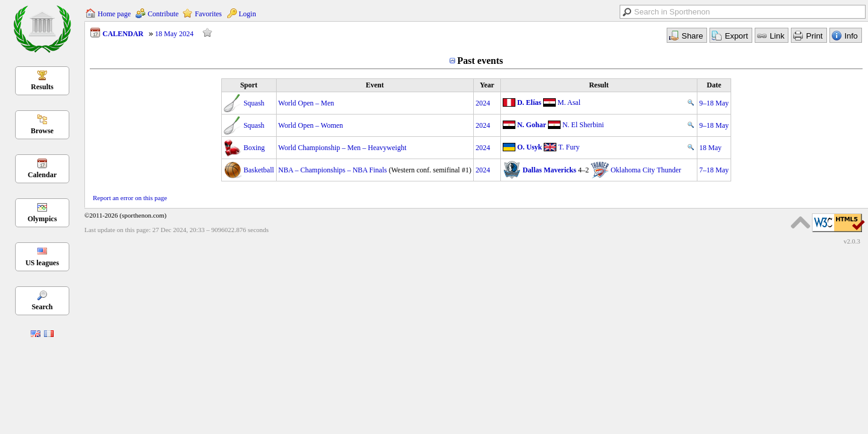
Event (375, 85)
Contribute (163, 14)
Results (42, 87)
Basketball (259, 170)
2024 (483, 103)
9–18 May (714, 103)
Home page (114, 14)
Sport (249, 85)
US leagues (42, 263)
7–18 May (714, 170)
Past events (480, 61)
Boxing (254, 148)
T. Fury (569, 147)
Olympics (42, 219)
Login (247, 14)
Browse (42, 131)
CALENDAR (123, 34)
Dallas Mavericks (549, 170)
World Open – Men (307, 103)
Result (599, 85)
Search (42, 307)
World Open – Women (311, 125)
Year (487, 85)
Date (714, 85)
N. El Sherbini (583, 125)
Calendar (42, 175)
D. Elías (529, 102)
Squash (254, 103)
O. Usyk (530, 147)
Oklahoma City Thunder (646, 170)
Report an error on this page (130, 198)
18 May (710, 148)
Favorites (208, 14)
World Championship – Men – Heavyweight (343, 148)
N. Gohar (532, 125)
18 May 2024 (174, 34)
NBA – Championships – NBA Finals (333, 170)
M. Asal (569, 102)
